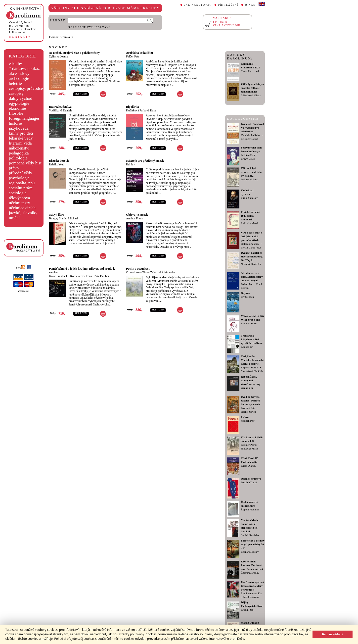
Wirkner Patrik (249, 445)
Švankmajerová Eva (252, 593)
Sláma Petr (247, 71)
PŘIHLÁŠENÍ (228, 5)
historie (15, 123)
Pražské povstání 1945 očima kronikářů (250, 216)
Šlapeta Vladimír (250, 510)
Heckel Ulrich (248, 412)
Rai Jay (131, 164)
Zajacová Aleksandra (163, 272)
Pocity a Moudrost (138, 269)
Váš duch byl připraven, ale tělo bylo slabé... (251, 172)
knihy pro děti (21, 133)
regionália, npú (22, 183)
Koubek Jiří (247, 347)
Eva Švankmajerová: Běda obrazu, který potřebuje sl (253, 586)
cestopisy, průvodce (26, 88)
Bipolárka (132, 107)
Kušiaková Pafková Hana (141, 110)
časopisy (16, 93)
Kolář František (58, 276)
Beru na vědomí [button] (333, 634)
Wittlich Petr (248, 421)
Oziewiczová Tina (137, 272)
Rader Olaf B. (248, 466)
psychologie (19, 178)
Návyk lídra (57, 215)
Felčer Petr (133, 56)
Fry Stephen (247, 297)
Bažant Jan (247, 284)
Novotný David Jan (251, 264)
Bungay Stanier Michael (64, 218)
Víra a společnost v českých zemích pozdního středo (252, 236)
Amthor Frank (134, 218)
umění (14, 218)
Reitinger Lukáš (249, 139)
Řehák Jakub (57, 164)
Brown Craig (248, 159)
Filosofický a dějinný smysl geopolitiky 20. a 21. (253, 544)
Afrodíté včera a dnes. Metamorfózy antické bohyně (252, 277)
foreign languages (24, 118)
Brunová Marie (249, 323)
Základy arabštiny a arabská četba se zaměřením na (252, 88)
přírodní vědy (21, 173)
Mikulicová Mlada (251, 95)
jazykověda (19, 128)
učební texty (20, 203)
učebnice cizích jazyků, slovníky (23, 210)
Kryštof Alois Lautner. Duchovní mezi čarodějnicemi (252, 565)
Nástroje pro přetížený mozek (145, 161)
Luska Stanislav (249, 198)
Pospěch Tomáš (249, 482)
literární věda (20, 143)
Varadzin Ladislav (250, 135)
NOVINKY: (59, 47)
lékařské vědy (21, 138)
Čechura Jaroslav (250, 573)
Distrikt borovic (59, 161)
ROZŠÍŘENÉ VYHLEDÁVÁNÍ (89, 27)
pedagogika (19, 153)
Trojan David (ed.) (251, 248)
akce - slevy (19, 74)
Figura (245, 417)
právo (14, 168)
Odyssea (246, 293)
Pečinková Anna (250, 179)
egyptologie (19, 103)
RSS (21, 268)
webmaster (24, 291)
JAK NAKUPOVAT (198, 5)
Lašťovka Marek (250, 223)
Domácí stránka (59, 37)
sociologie (18, 193)
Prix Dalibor (102, 276)
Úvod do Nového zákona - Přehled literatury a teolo (250, 401)
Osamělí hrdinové (251, 479)
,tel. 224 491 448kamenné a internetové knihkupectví (23, 27)
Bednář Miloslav (250, 552)
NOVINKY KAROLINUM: (240, 57)
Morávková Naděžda (252, 371)
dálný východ (21, 98)
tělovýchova (20, 198)
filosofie (16, 113)
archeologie (19, 78)
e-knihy (16, 64)
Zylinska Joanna (59, 56)
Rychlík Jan (247, 610)
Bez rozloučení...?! (61, 107)
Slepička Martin (249, 368)
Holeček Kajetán (250, 244)
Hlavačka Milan (249, 449)
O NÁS (250, 5)
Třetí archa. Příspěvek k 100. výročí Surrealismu (252, 339)
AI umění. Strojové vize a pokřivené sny (74, 53)
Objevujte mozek (137, 215)
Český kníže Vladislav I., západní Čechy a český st (253, 360)
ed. (258, 71)
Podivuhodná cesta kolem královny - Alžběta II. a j (252, 151)
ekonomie (17, 108)
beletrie (15, 83)
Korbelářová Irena (81, 276)
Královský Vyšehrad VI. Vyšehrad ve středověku (252, 128)
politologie (18, 158)
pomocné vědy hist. (26, 163)
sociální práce (21, 188)
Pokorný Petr (248, 408)
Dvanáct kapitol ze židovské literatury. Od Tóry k (252, 257)
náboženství (19, 148)
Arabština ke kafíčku (139, 53)
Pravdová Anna (251, 597)
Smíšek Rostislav (250, 535)
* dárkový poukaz (24, 69)
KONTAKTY (20, 37)
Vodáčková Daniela (61, 110)
